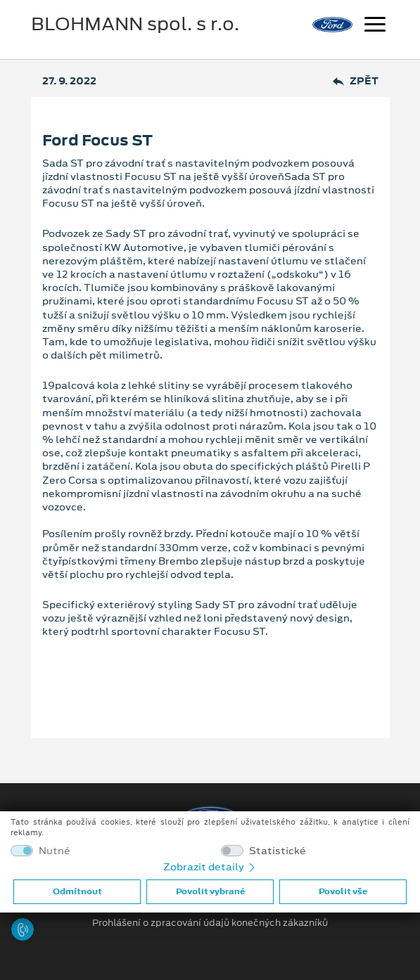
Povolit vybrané (210, 891)
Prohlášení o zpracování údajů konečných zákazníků (210, 923)
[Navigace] (375, 26)
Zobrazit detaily (210, 867)
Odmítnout (77, 891)
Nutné (55, 851)
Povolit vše (343, 891)
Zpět (356, 81)
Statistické (278, 851)
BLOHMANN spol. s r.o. (135, 24)
